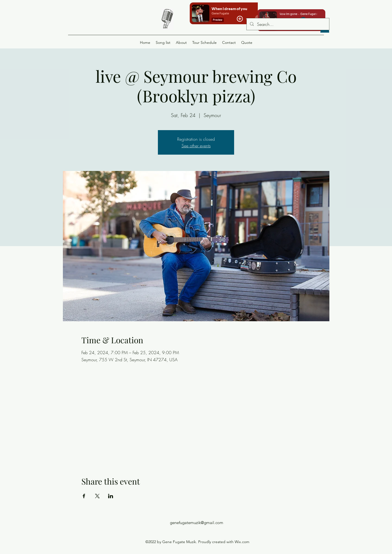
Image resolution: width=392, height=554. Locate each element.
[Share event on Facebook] (84, 496)
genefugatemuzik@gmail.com (197, 523)
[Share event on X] (97, 496)
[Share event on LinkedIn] (111, 496)
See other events (196, 146)
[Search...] (287, 24)
